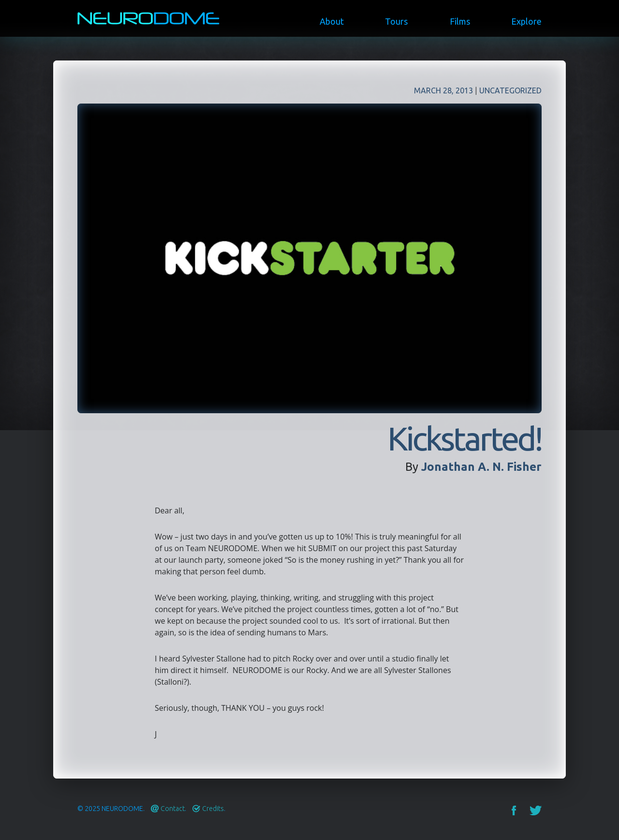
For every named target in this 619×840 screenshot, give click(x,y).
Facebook (514, 810)
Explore (526, 21)
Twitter (536, 810)
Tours (396, 21)
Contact (173, 809)
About (332, 21)
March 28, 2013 (443, 90)
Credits (213, 809)
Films (460, 21)
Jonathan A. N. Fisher (481, 467)
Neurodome (122, 809)
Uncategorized (510, 90)
